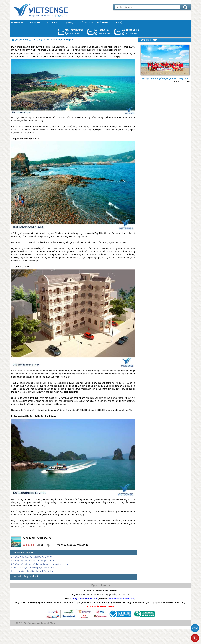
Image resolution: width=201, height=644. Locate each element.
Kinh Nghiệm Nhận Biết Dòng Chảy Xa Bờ (33, 571)
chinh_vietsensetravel (123, 33)
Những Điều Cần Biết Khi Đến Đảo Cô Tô (33, 557)
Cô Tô (69, 54)
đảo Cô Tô (72, 118)
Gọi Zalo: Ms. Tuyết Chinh (118, 32)
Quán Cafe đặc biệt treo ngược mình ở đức (33, 568)
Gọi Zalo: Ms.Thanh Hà (91, 32)
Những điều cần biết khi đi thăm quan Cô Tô (34, 561)
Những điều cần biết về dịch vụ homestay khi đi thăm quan (41, 564)
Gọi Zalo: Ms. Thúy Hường (61, 32)
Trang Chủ (48, 10)
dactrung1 (66, 33)
